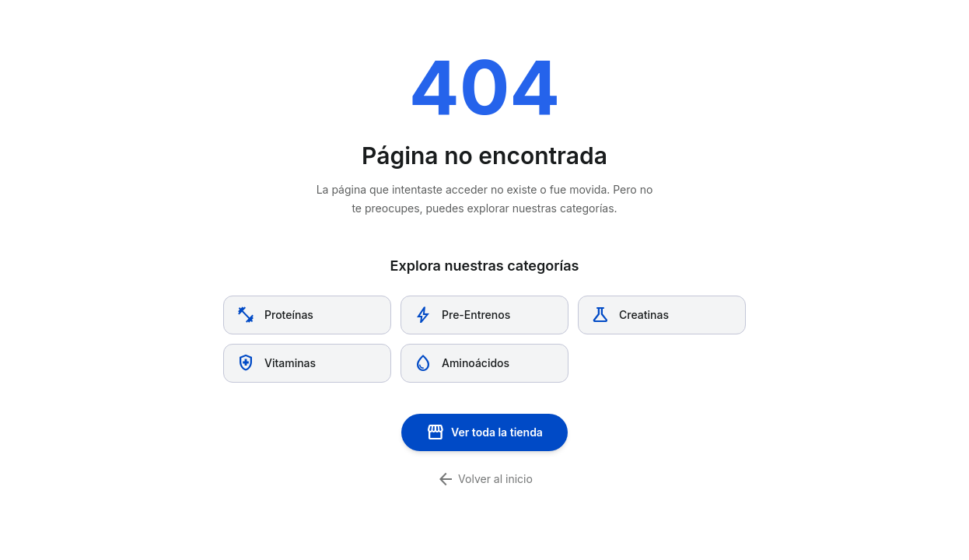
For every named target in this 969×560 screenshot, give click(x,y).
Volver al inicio (484, 479)
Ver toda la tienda (484, 432)
